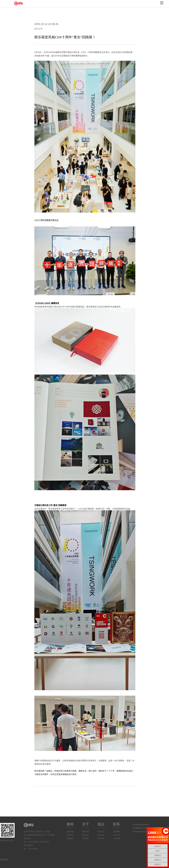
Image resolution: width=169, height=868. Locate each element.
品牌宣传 (70, 838)
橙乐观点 (101, 832)
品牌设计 (70, 835)
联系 (116, 824)
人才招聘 (116, 838)
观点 (101, 824)
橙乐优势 (86, 835)
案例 (70, 824)
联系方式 (116, 835)
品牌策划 (70, 832)
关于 (86, 824)
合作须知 (86, 838)
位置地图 (116, 832)
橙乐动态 (101, 835)
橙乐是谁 (86, 832)
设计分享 (101, 838)
